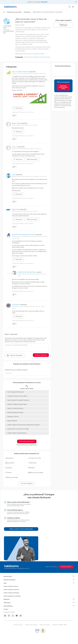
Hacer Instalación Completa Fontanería (18, 400)
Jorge (14, 175)
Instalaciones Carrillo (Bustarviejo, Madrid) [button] (30, 274)
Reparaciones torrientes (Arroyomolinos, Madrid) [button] (26, 177)
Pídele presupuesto (32, 159)
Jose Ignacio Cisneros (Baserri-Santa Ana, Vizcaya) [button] (26, 307)
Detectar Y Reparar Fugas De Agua (17, 404)
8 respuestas (19, 57)
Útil (15, 115)
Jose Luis (15, 147)
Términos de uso (18, 625)
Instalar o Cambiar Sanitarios (15, 408)
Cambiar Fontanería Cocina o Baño (17, 396)
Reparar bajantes (12, 421)
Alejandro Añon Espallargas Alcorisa (23, 235)
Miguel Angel (16, 123)
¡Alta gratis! (44, 2)
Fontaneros (27, 12)
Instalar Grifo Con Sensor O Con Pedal (18, 429)
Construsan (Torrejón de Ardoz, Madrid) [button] (23, 149)
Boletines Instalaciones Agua (15, 413)
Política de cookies (45, 625)
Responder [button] (18, 108)
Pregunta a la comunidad (63, 25)
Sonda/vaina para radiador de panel (16, 370)
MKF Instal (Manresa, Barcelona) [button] (21, 211)
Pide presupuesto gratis (27, 441)
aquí (58, 102)
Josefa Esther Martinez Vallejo (27, 272)
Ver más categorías (27, 483)
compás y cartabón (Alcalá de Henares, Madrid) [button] (25, 74)
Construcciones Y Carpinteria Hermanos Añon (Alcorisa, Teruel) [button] (30, 237)
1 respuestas (8, 373)
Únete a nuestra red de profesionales (21, 529)
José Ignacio (16, 305)
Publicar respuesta (41, 355)
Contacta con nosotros (9, 612)
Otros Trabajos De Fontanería (16, 392)
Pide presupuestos (66, 567)
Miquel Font (16, 209)
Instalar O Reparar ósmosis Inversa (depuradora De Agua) (23, 425)
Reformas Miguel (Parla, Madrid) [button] (21, 125)
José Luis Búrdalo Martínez (20, 72)
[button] (7, 21)
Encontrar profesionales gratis (63, 87)
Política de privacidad (31, 625)
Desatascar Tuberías (13, 417)
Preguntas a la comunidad (14, 12)
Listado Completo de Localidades (12, 596)
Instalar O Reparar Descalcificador (17, 433)
